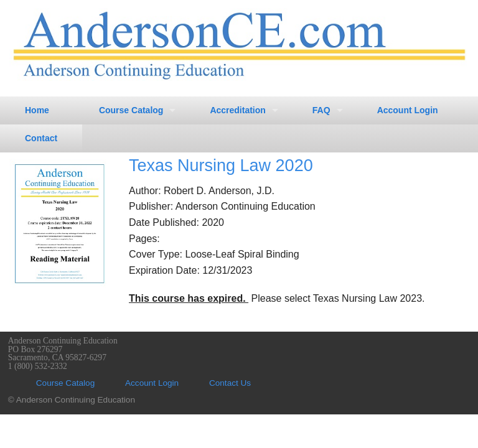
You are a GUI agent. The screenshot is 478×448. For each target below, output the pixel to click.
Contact (41, 138)
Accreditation (237, 110)
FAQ (321, 110)
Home (37, 110)
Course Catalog (131, 110)
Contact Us (230, 383)
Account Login (408, 110)
